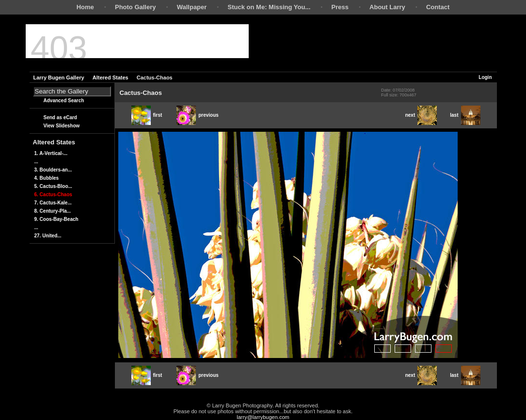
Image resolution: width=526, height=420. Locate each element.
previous (198, 115)
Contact (438, 7)
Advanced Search (64, 101)
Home (85, 7)
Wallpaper (192, 7)
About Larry (387, 7)
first (147, 115)
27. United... (48, 236)
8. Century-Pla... (53, 211)
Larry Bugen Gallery (59, 78)
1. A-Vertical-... (51, 153)
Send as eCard (60, 117)
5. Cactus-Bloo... (53, 186)
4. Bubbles (47, 178)
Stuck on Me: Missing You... (269, 7)
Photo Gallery (135, 7)
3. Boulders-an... (53, 170)
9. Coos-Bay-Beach (56, 219)
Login (485, 77)
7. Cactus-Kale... (53, 203)
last (465, 115)
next (421, 115)
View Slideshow (62, 126)
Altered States (111, 78)
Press (340, 7)
